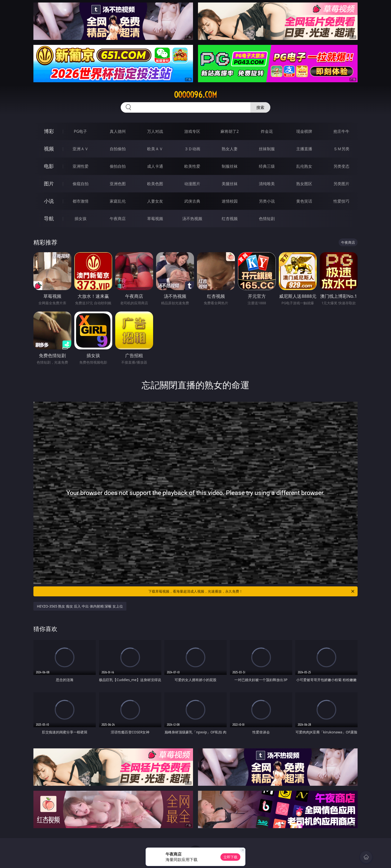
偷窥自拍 (81, 184)
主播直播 (304, 149)
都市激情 (81, 201)
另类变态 (341, 166)
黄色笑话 (304, 201)
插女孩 (81, 219)
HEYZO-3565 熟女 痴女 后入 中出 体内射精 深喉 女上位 (80, 606)
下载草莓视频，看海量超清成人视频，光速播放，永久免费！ (252, 591)
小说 (49, 201)
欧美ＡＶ (155, 149)
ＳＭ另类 (341, 149)
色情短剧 (267, 219)
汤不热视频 (192, 219)
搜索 (260, 107)
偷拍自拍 (118, 166)
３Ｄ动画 (192, 149)
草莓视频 (155, 219)
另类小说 (267, 201)
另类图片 (341, 184)
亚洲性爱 (81, 166)
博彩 (49, 131)
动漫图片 (192, 184)
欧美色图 (155, 184)
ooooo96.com (195, 95)
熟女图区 (304, 184)
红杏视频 (230, 219)
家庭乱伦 (118, 201)
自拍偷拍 (118, 149)
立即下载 (230, 857)
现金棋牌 (304, 131)
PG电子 (80, 131)
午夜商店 (118, 219)
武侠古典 (192, 201)
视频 (49, 149)
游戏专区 (192, 131)
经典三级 (267, 166)
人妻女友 (155, 201)
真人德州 (118, 131)
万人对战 (155, 131)
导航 (49, 218)
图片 (49, 184)
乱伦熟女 (304, 166)
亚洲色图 (118, 184)
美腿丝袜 (230, 184)
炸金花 (267, 131)
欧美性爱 (192, 166)
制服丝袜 (230, 166)
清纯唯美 (267, 184)
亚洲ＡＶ (81, 149)
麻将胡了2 (230, 131)
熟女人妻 (230, 149)
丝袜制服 (267, 149)
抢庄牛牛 (341, 131)
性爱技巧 (341, 201)
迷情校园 (230, 201)
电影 (49, 166)
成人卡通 (155, 166)
